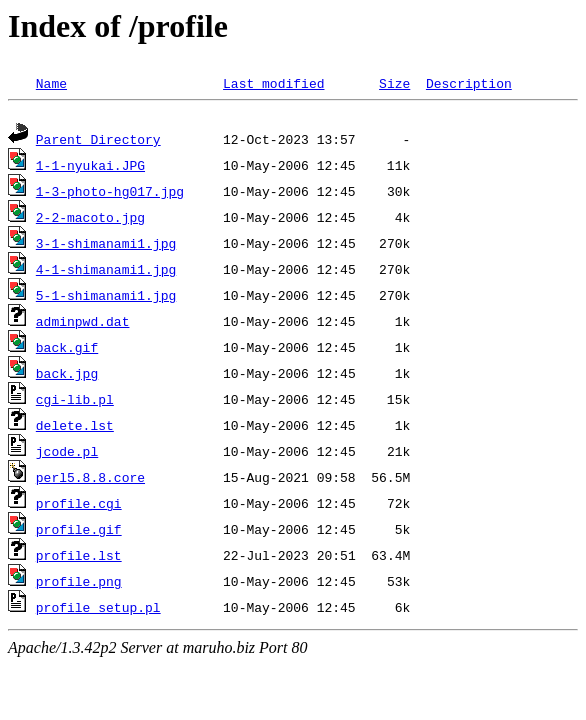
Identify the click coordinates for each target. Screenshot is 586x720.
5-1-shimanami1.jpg (106, 298)
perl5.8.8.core (90, 480)
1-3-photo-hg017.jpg (110, 194)
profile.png (79, 584)
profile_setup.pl (98, 610)
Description (469, 83)
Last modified (273, 83)
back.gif (67, 350)
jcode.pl (67, 454)
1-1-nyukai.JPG (90, 168)
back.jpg (67, 376)
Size (394, 83)
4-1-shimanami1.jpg (106, 272)
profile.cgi (79, 506)
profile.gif (79, 532)
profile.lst (79, 558)
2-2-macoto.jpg (90, 220)
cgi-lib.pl (75, 402)
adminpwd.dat (83, 324)
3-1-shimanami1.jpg (106, 246)
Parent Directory (98, 142)
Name (51, 83)
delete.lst (75, 428)
